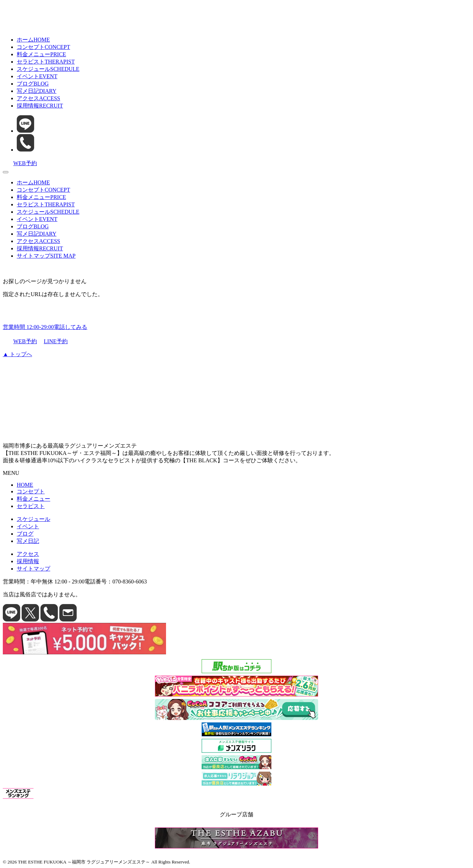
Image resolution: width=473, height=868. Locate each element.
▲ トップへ (17, 354)
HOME (25, 485)
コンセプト (43, 47)
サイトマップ (46, 256)
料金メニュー (41, 54)
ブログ (33, 84)
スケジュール (48, 69)
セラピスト (46, 62)
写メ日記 (37, 91)
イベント (37, 76)
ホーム (33, 40)
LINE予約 (53, 342)
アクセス (38, 98)
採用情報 (40, 106)
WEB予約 (20, 341)
